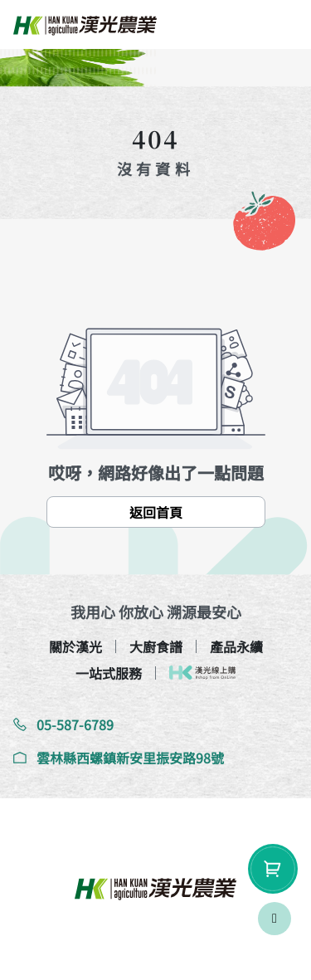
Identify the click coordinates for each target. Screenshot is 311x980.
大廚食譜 (156, 646)
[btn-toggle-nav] (282, 25)
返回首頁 (156, 512)
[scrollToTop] (275, 919)
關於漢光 (75, 646)
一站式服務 (109, 673)
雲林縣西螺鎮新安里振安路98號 (119, 758)
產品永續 (236, 646)
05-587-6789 (63, 724)
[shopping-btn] (273, 869)
